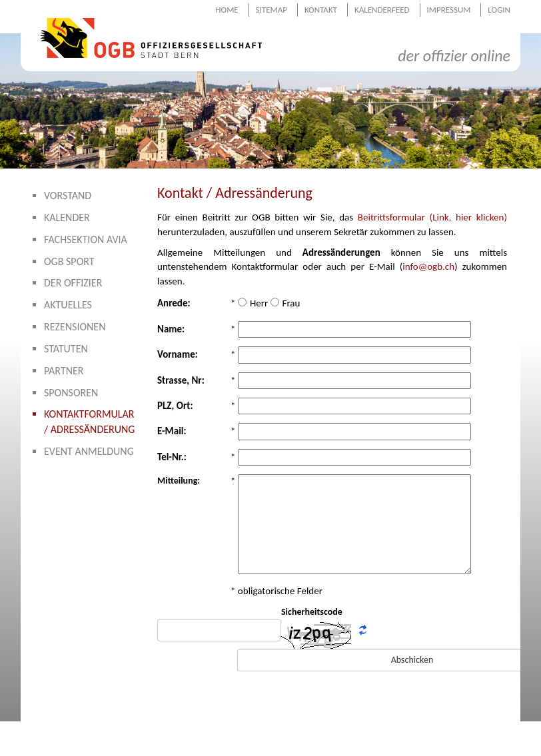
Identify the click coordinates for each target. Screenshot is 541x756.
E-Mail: (172, 431)
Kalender (67, 217)
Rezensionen (75, 327)
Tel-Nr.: (172, 457)
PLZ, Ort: (175, 406)
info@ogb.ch (428, 266)
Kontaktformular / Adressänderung (89, 422)
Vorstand (68, 195)
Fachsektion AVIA (86, 239)
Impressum (449, 10)
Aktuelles (68, 305)
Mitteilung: (179, 481)
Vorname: (178, 354)
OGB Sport (69, 261)
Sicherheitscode (312, 612)
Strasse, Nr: (181, 380)
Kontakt (321, 10)
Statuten (66, 349)
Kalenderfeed (382, 10)
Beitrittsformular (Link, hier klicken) (432, 217)
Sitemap (271, 10)
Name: (171, 329)
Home (227, 10)
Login (499, 10)
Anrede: (174, 303)
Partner (64, 371)
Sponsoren (71, 393)
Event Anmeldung (89, 451)
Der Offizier (73, 283)
